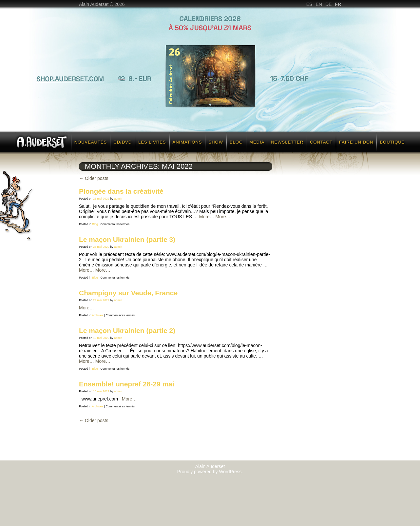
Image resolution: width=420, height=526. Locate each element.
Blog (236, 142)
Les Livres (152, 142)
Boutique (392, 142)
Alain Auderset (210, 466)
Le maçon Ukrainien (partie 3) (127, 239)
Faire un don (356, 142)
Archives (98, 315)
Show (216, 142)
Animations (187, 142)
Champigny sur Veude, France (128, 293)
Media (257, 142)
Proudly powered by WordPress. (210, 472)
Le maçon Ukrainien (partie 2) (127, 331)
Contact (321, 142)
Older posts (94, 178)
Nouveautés (91, 142)
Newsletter (287, 142)
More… (207, 217)
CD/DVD (123, 142)
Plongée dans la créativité (121, 191)
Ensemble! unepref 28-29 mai (127, 384)
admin (118, 199)
